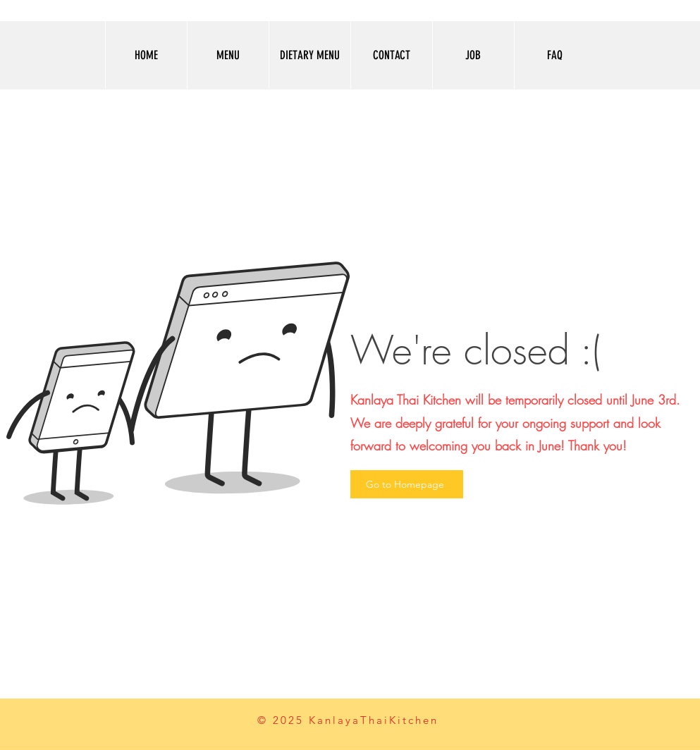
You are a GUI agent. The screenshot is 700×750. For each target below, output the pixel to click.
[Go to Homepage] (407, 484)
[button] (228, 55)
